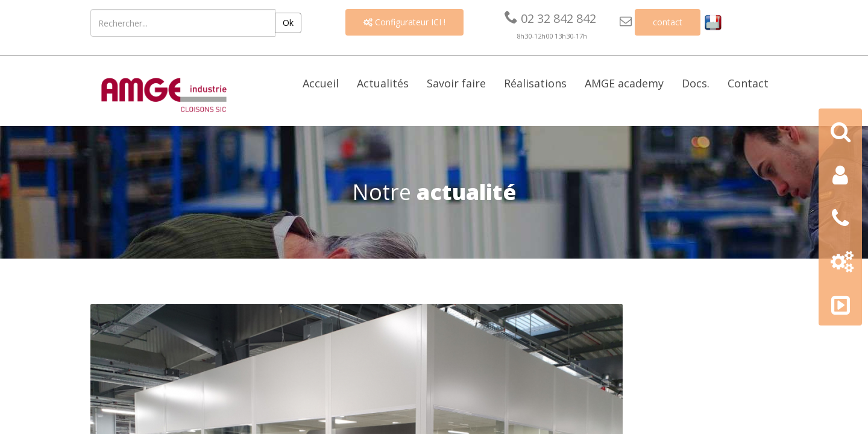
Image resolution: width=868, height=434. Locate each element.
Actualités (383, 83)
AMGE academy (624, 83)
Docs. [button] (696, 83)
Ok (288, 23)
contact (668, 22)
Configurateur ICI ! (404, 22)
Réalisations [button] (535, 83)
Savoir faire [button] (456, 83)
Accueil (321, 83)
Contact (748, 83)
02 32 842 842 (550, 18)
